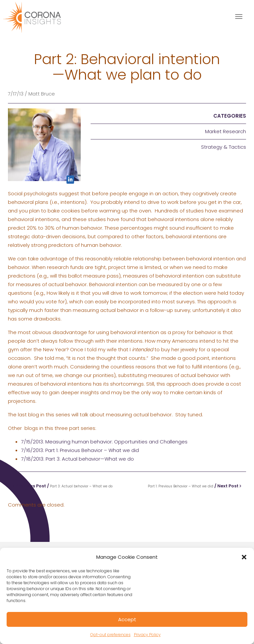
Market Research (226, 131)
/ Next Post (195, 486)
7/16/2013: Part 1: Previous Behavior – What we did (80, 450)
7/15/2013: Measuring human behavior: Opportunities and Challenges (104, 442)
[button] (244, 557)
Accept (127, 619)
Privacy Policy (147, 635)
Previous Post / (63, 486)
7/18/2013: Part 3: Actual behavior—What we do (78, 459)
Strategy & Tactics (224, 147)
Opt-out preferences (110, 635)
